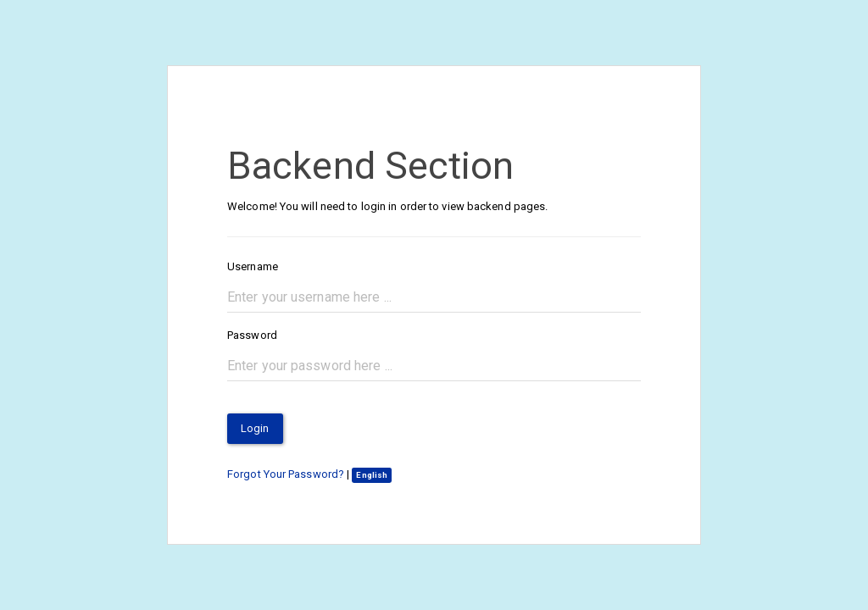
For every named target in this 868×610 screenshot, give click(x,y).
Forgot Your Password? (286, 474)
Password (252, 335)
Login (255, 428)
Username (253, 266)
